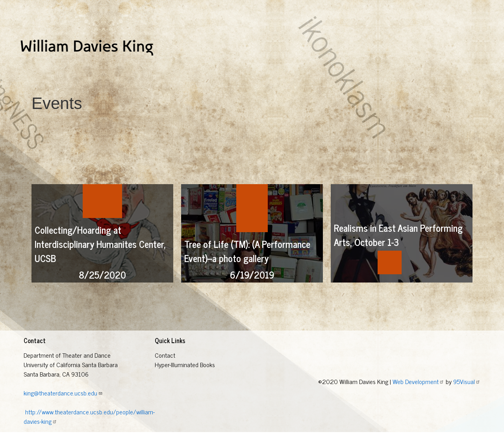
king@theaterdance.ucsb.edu (63, 407)
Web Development (418, 396)
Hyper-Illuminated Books (50, 70)
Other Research (275, 70)
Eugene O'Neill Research (188, 70)
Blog (310, 70)
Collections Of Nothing (118, 70)
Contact (165, 369)
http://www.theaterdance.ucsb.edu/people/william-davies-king (89, 431)
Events (237, 70)
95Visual (467, 396)
